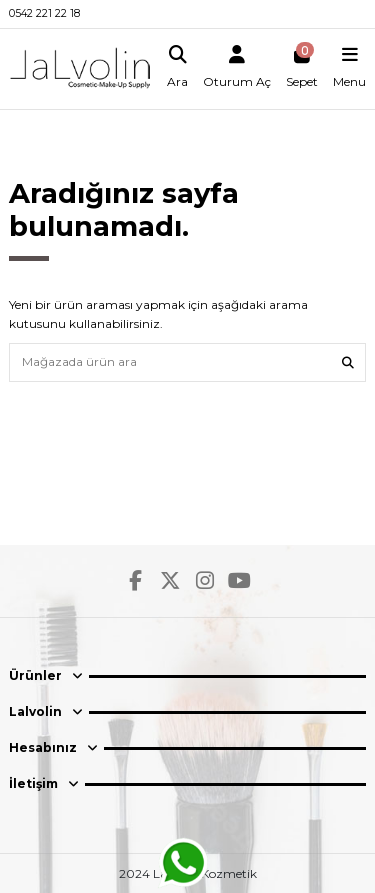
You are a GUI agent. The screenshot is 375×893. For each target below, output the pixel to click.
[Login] (237, 69)
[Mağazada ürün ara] (348, 362)
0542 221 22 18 (44, 13)
